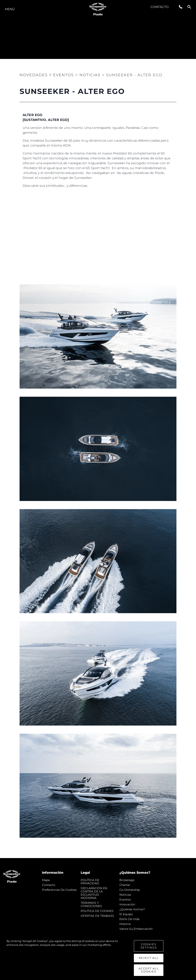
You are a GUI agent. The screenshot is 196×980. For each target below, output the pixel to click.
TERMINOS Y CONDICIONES (91, 904)
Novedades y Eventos (47, 75)
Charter (125, 885)
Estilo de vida (129, 919)
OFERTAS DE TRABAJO (97, 916)
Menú (10, 9)
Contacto (160, 7)
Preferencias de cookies (59, 890)
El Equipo (126, 914)
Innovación (127, 904)
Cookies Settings (149, 946)
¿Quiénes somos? (132, 909)
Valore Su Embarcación (136, 929)
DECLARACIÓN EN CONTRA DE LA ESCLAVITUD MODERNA (94, 893)
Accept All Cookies (149, 970)
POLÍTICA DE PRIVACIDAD (90, 882)
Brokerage (127, 880)
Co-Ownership (130, 890)
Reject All (149, 958)
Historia (125, 924)
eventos (125, 900)
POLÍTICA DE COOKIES (97, 911)
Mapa (46, 880)
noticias (125, 895)
